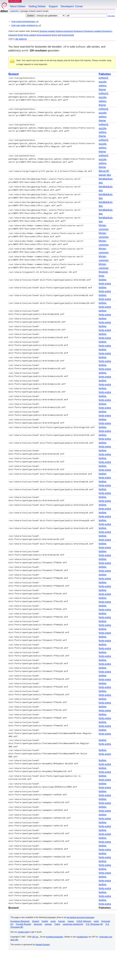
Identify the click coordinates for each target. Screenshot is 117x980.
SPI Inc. (35, 936)
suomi (53, 921)
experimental (68, 35)
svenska (48, 924)
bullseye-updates (47, 31)
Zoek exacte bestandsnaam (25, 22)
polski (96, 921)
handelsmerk (82, 936)
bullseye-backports (65, 31)
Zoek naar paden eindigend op (26, 25)
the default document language (80, 917)
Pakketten (15, 11)
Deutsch (36, 921)
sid (59, 35)
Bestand (14, 74)
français (62, 921)
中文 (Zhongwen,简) (94, 924)
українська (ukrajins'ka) (73, 924)
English (45, 921)
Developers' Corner (72, 6)
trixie (20, 35)
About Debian (18, 6)
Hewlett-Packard (43, 944)
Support (53, 6)
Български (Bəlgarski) (20, 921)
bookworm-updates (93, 31)
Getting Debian (37, 6)
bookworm (79, 31)
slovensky (38, 924)
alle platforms (21, 39)
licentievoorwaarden (55, 936)
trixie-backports (44, 35)
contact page (23, 931)
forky (54, 35)
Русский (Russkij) (24, 924)
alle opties (111, 16)
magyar (71, 921)
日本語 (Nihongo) (84, 921)
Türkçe (57, 924)
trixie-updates (30, 35)
